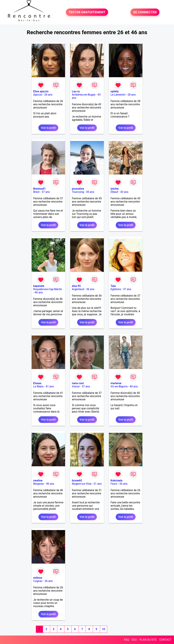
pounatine (78, 189)
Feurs (114, 484)
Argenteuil (78, 289)
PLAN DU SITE (148, 640)
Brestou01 (40, 189)
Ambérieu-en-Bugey (84, 95)
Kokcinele (117, 480)
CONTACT (165, 640)
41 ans (50, 386)
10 (103, 629)
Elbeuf (114, 192)
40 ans (134, 386)
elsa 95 (76, 286)
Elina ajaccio (41, 91)
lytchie (115, 189)
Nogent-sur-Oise (82, 484)
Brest (36, 192)
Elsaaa (37, 383)
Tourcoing (78, 192)
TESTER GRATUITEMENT (87, 12)
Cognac (38, 581)
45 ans (90, 192)
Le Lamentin (118, 95)
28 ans (132, 95)
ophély (115, 91)
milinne (38, 578)
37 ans (46, 192)
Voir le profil (48, 128)
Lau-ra (76, 91)
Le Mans (38, 386)
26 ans (48, 95)
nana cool (78, 383)
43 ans (124, 192)
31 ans (98, 484)
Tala (113, 286)
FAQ (127, 640)
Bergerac (39, 484)
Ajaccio (38, 95)
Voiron (76, 386)
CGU (134, 640)
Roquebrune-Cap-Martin (48, 289)
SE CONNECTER (145, 12)
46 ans (39, 292)
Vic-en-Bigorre (119, 386)
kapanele (39, 286)
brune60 (77, 480)
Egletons (116, 289)
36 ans (90, 289)
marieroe (116, 383)
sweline (38, 480)
